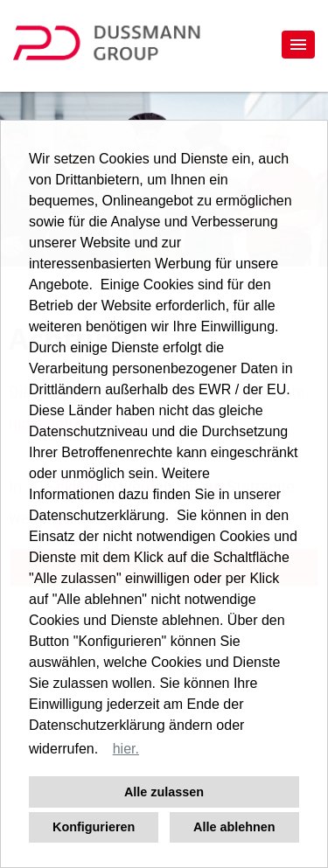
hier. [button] (126, 749)
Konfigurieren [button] (94, 827)
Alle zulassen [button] (164, 792)
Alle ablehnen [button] (234, 827)
